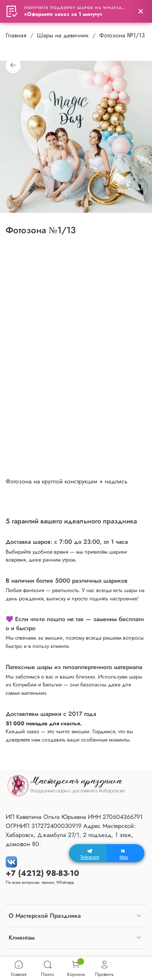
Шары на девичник (63, 35)
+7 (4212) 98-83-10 (42, 873)
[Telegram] (88, 853)
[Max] (126, 853)
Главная (16, 35)
